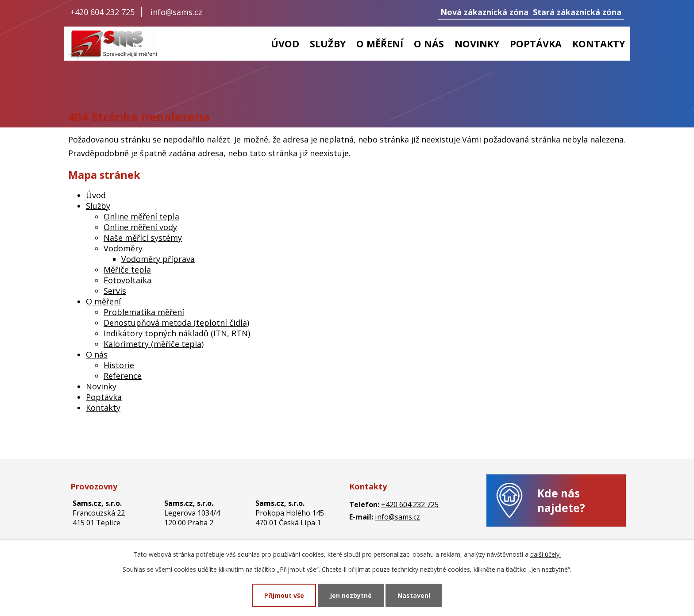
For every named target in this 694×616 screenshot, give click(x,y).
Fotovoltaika (127, 280)
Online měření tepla (141, 216)
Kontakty (599, 44)
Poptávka (536, 44)
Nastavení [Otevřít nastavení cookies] (414, 595)
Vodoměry (123, 248)
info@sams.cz (176, 12)
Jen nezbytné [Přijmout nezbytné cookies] (351, 595)
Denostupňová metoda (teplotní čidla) (176, 323)
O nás (429, 44)
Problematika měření (144, 312)
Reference (123, 376)
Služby (328, 44)
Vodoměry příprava (158, 259)
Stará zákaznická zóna (577, 12)
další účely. (546, 554)
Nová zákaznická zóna (484, 12)
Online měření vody (140, 227)
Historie (119, 365)
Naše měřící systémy (143, 238)
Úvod (285, 44)
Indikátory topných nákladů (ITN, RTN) (177, 333)
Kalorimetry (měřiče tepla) (154, 344)
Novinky (477, 44)
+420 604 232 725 (102, 12)
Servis (115, 291)
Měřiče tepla (127, 269)
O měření (380, 44)
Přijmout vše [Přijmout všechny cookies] (284, 595)
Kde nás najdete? (561, 500)
